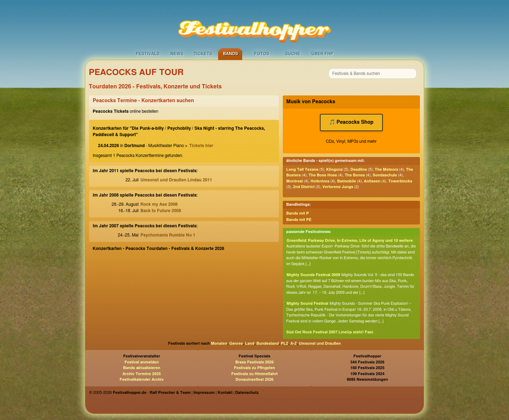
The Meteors (387, 170)
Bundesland (267, 343)
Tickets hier (201, 146)
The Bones (355, 175)
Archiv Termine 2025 (142, 374)
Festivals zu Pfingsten (255, 368)
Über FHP (322, 54)
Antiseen (372, 181)
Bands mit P (298, 213)
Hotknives (320, 181)
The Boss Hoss (323, 175)
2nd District (304, 187)
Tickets (203, 54)
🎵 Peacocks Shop (351, 122)
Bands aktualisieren (142, 368)
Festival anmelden (142, 362)
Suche (293, 54)
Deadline (359, 170)
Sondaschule (385, 175)
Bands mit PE (299, 220)
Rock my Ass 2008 (159, 204)
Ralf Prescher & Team (170, 393)
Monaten (219, 343)
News (177, 54)
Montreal (295, 181)
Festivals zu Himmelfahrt (254, 374)
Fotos (262, 54)
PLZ (285, 343)
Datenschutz (247, 393)
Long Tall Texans (302, 170)
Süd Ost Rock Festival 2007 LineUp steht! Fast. (330, 332)
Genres (236, 343)
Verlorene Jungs (338, 187)
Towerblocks (400, 181)
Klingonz (335, 170)
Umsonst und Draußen (320, 343)
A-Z (293, 343)
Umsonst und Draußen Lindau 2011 (176, 180)
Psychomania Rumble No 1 (168, 235)
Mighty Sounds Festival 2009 (314, 275)
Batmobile (347, 181)
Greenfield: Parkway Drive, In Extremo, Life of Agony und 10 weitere (350, 241)
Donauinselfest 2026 (254, 380)
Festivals (148, 54)
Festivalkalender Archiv (141, 380)
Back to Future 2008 (161, 211)
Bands (231, 54)
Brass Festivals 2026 (255, 362)
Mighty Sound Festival (308, 304)
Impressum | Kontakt (213, 393)
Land (250, 343)
